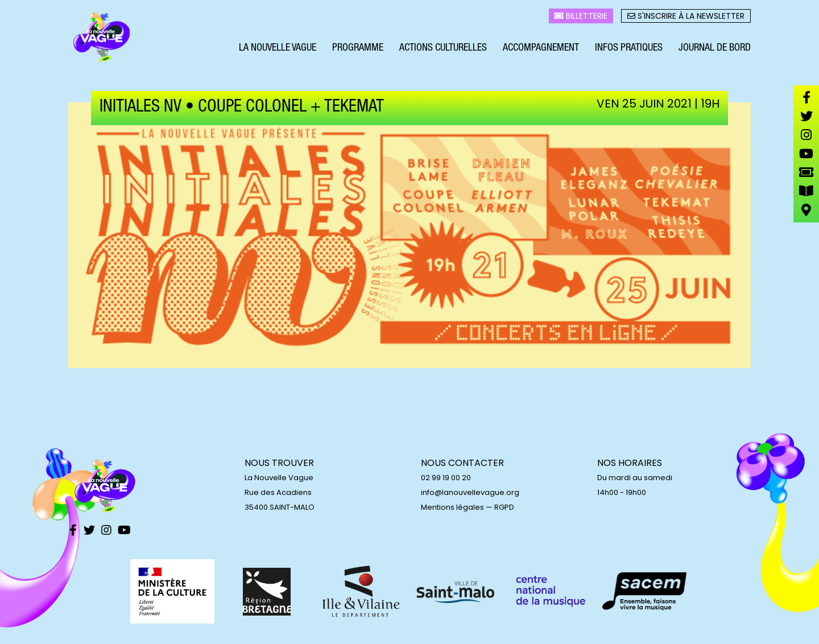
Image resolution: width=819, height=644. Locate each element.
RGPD (504, 507)
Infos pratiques (629, 50)
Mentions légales (452, 507)
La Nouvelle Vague (278, 50)
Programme (358, 50)
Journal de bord (715, 50)
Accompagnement (541, 50)
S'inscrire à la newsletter (686, 18)
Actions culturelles (443, 50)
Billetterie (581, 18)
